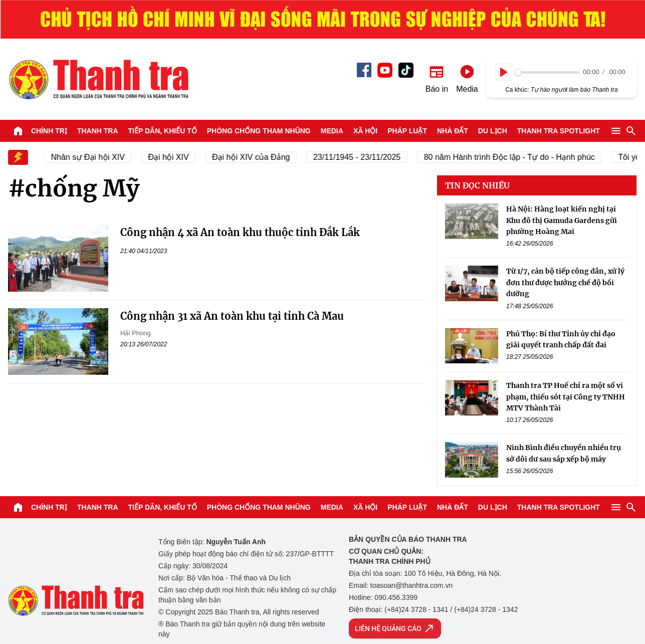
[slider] (547, 72)
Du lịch (493, 131)
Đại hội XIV (172, 157)
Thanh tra (98, 131)
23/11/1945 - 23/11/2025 (360, 157)
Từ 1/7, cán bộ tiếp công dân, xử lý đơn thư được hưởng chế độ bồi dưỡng (565, 282)
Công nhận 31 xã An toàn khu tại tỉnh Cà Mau (232, 316)
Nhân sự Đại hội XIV (91, 157)
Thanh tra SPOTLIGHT (559, 131)
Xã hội (365, 131)
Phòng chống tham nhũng (259, 131)
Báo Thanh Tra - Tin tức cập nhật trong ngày (98, 79)
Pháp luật (407, 131)
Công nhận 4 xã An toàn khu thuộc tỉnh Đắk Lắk (240, 232)
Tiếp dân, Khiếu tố (163, 131)
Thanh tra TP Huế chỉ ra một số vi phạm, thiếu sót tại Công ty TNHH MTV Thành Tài (566, 397)
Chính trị (49, 131)
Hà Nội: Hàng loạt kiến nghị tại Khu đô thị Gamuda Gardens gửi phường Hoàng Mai (562, 220)
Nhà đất (453, 131)
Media (332, 131)
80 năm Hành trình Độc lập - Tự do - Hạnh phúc (512, 157)
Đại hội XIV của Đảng (254, 157)
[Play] (504, 72)
